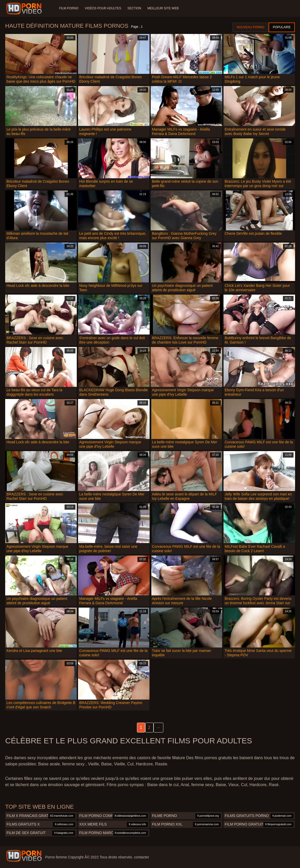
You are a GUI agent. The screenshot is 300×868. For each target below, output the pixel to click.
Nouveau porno (251, 27)
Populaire (282, 27)
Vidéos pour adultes (103, 8)
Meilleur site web (163, 8)
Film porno (69, 8)
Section (134, 8)
